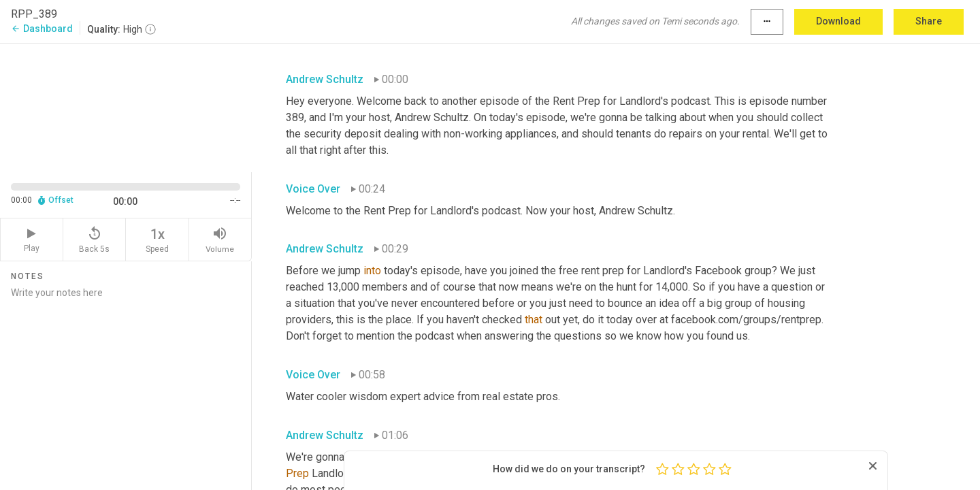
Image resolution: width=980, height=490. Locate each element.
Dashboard (42, 29)
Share (929, 21)
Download (838, 21)
